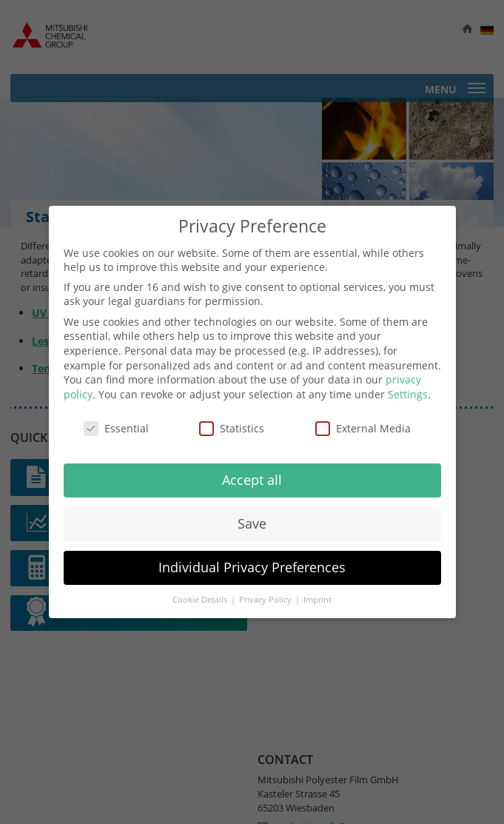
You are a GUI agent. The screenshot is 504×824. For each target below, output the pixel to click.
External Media (363, 428)
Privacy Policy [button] (266, 600)
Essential (116, 428)
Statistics (232, 428)
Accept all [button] (252, 480)
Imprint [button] (317, 600)
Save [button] (252, 523)
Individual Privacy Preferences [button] (252, 567)
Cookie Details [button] (201, 600)
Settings (408, 394)
